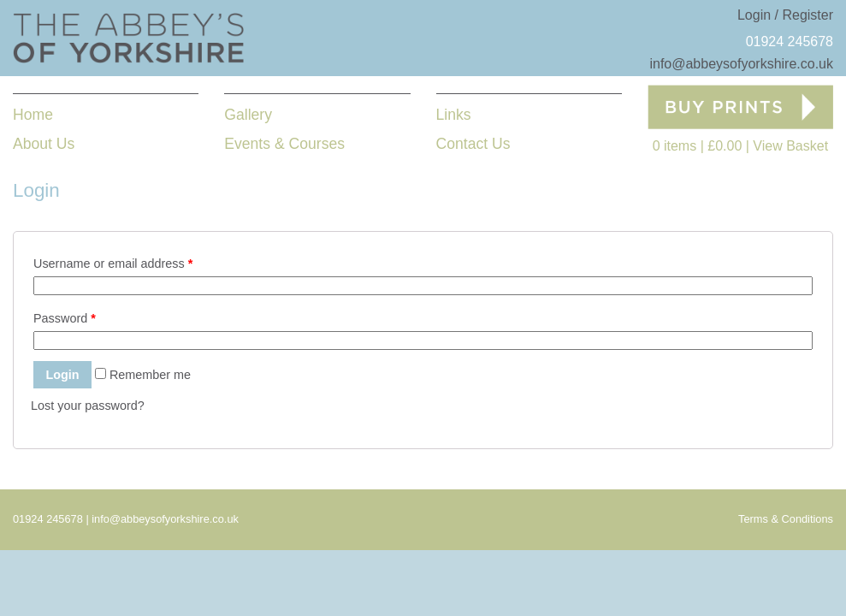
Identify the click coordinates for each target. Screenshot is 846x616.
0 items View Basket (740, 146)
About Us (44, 144)
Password (65, 318)
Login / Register (785, 15)
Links (454, 115)
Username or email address (113, 264)
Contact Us (473, 144)
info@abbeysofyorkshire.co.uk (741, 64)
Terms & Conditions (786, 519)
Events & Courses (284, 144)
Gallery (248, 115)
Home (33, 115)
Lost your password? (88, 406)
